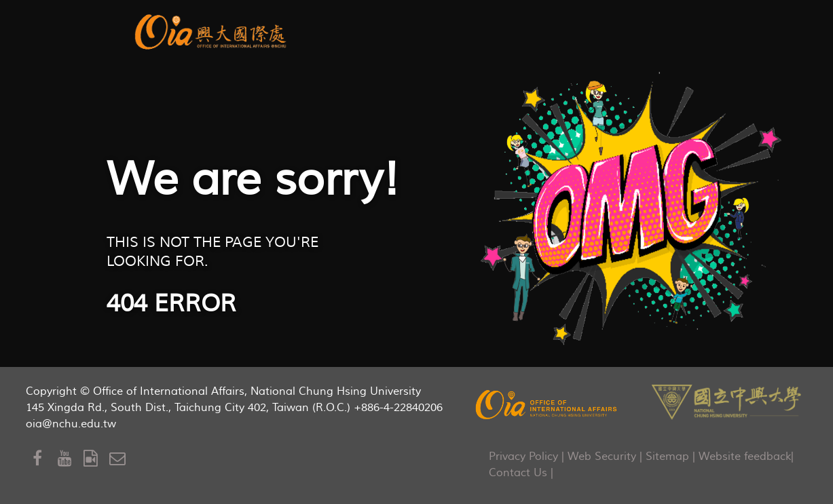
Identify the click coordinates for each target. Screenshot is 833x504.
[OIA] (547, 405)
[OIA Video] (96, 459)
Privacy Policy (523, 457)
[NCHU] (726, 401)
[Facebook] (45, 459)
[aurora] (212, 30)
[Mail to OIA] (120, 459)
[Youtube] (71, 459)
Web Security (602, 457)
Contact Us (518, 473)
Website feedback (745, 457)
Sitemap (667, 457)
